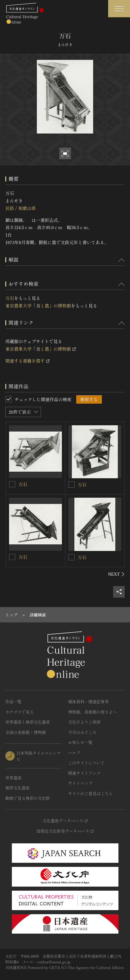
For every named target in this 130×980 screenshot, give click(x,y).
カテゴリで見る (20, 712)
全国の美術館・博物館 (26, 732)
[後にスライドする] (116, 574)
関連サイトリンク (84, 773)
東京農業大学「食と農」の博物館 (38, 306)
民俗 (10, 208)
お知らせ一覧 (80, 742)
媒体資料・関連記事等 (88, 702)
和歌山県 (27, 208)
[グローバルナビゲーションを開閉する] (119, 9)
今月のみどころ (82, 732)
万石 (10, 298)
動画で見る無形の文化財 (28, 798)
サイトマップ (80, 783)
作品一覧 (13, 702)
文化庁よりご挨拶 (84, 722)
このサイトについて (86, 763)
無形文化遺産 (17, 788)
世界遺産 (13, 778)
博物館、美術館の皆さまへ (92, 712)
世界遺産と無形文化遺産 (28, 722)
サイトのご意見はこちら (90, 793)
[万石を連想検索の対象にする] (12, 484)
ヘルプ (74, 753)
